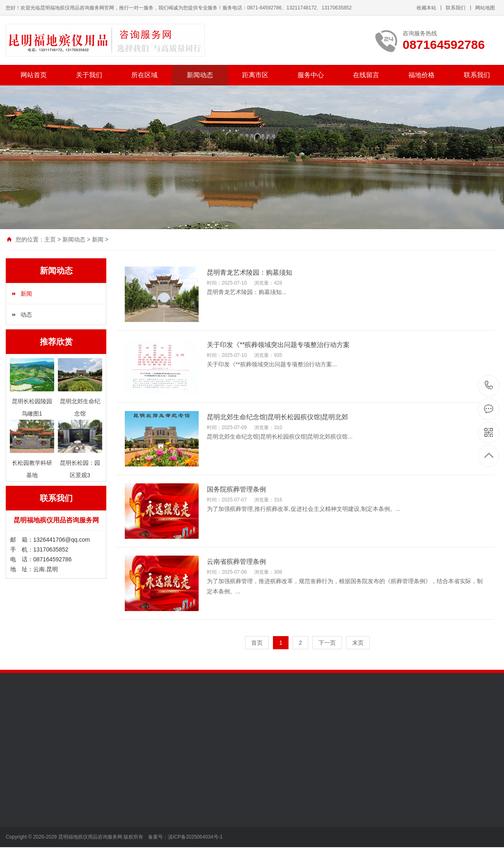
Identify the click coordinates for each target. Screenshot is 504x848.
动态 (26, 315)
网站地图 (485, 8)
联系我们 (456, 8)
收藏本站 (426, 8)
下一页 (327, 643)
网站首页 (34, 75)
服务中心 (311, 75)
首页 (257, 643)
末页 (358, 643)
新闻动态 (200, 75)
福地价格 (422, 75)
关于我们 (89, 75)
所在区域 (144, 75)
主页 (50, 239)
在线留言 (366, 75)
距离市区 (255, 75)
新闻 (98, 239)
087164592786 (489, 385)
